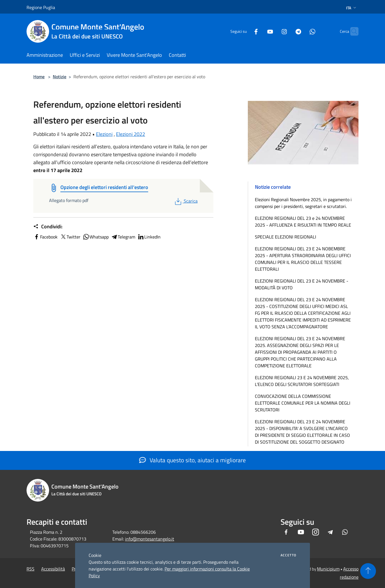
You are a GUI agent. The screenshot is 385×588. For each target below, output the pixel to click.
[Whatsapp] (301, 31)
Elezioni (104, 134)
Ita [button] (352, 8)
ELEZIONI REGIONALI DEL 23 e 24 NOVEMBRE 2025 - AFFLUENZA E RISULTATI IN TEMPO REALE (303, 222)
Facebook (45, 237)
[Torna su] (368, 571)
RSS (30, 569)
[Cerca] (352, 31)
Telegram (123, 237)
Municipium (328, 569)
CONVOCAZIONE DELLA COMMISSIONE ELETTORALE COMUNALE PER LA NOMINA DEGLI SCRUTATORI (303, 403)
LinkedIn (149, 237)
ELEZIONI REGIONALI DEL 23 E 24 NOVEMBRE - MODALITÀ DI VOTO (302, 284)
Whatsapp (96, 237)
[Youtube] (259, 31)
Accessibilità (53, 569)
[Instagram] (273, 31)
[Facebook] (245, 31)
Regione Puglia (41, 7)
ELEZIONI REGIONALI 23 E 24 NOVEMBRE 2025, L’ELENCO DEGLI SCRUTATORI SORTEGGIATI (302, 381)
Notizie (60, 77)
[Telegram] (287, 31)
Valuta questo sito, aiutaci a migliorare (193, 460)
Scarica (186, 201)
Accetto (288, 555)
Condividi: (48, 227)
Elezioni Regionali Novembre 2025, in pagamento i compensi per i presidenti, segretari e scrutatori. (303, 203)
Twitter (70, 237)
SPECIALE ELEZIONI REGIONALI (286, 237)
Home (39, 77)
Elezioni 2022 (131, 134)
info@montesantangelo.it (150, 539)
